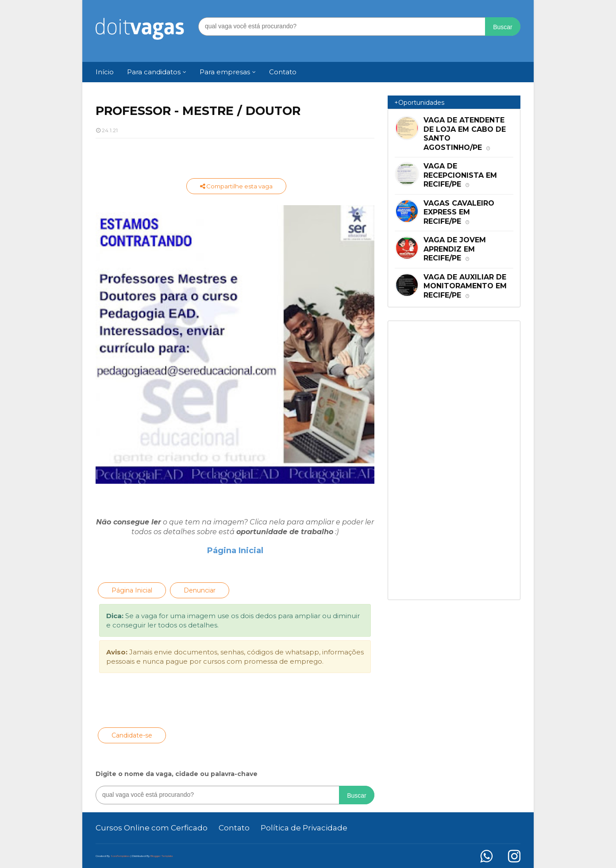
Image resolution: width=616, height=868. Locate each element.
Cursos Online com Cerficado (152, 828)
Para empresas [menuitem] (225, 72)
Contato (234, 828)
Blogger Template (162, 856)
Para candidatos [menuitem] (154, 72)
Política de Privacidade (304, 828)
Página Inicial (235, 551)
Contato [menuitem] (283, 72)
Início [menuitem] (105, 72)
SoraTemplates (120, 856)
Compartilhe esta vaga (236, 186)
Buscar (503, 27)
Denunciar (200, 590)
